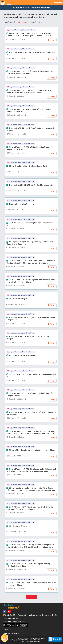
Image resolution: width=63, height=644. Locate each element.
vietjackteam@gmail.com (16, 621)
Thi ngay (52, 40)
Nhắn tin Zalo (55, 639)
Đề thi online (23, 22)
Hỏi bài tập (5, 637)
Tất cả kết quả (10, 22)
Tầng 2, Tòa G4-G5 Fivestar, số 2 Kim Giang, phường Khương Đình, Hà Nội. (30, 615)
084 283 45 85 (13, 618)
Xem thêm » (32, 597)
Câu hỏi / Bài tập (37, 22)
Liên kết (6, 630)
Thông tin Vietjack (11, 634)
